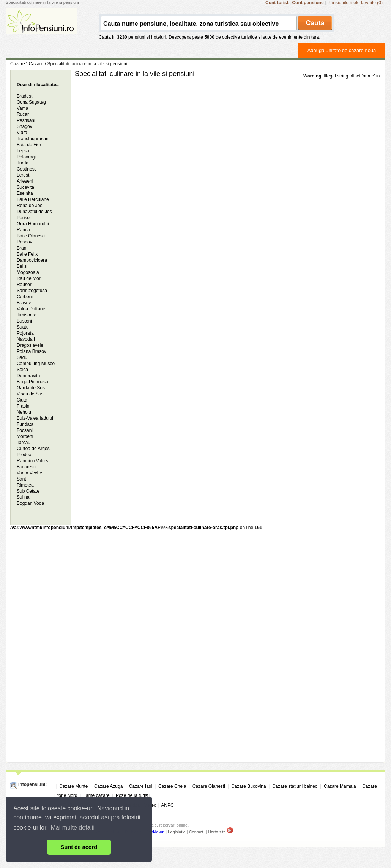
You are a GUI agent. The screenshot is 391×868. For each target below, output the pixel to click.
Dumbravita (28, 376)
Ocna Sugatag (31, 102)
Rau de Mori (29, 278)
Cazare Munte (73, 786)
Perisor (24, 218)
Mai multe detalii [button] (73, 828)
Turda (23, 163)
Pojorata (25, 333)
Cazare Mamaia (340, 786)
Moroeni (25, 436)
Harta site (217, 832)
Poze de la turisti (133, 795)
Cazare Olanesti (209, 786)
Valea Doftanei (32, 309)
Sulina (23, 497)
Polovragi (26, 157)
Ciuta (22, 400)
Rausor (24, 285)
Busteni (24, 321)
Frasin (23, 406)
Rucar (23, 114)
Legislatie (177, 832)
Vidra (22, 133)
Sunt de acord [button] (79, 847)
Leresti (24, 175)
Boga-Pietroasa (32, 382)
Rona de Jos (29, 206)
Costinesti (27, 169)
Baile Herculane (33, 199)
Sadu (22, 357)
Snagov (24, 126)
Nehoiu (24, 412)
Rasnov (24, 242)
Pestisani (26, 120)
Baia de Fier (29, 145)
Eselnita (25, 193)
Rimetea (25, 485)
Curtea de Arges (33, 449)
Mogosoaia (28, 272)
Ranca (23, 230)
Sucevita (25, 187)
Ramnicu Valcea (33, 461)
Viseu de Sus (30, 394)
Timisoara (27, 315)
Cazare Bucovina (248, 786)
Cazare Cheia (172, 786)
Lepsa (23, 151)
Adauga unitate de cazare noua (342, 50)
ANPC (167, 805)
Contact (196, 832)
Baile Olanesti (31, 236)
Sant (21, 479)
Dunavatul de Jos (34, 212)
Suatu (23, 327)
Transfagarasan (33, 139)
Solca (22, 370)
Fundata (25, 424)
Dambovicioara (32, 260)
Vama (22, 108)
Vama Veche (29, 473)
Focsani (25, 430)
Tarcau (24, 443)
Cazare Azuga (108, 786)
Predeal (24, 455)
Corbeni (25, 297)
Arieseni (25, 181)
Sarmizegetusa (32, 291)
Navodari (26, 339)
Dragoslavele (30, 345)
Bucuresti (26, 467)
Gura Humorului (33, 224)
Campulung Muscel (36, 364)
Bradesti (25, 96)
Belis (22, 266)
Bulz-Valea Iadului (35, 418)
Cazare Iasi (141, 786)
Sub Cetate (28, 491)
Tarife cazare (97, 795)
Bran (21, 248)
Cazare (18, 64)
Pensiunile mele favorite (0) (355, 3)
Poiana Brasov (32, 351)
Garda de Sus (31, 388)
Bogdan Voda (30, 503)
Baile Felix (27, 254)
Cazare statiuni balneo (295, 786)
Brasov (24, 303)
